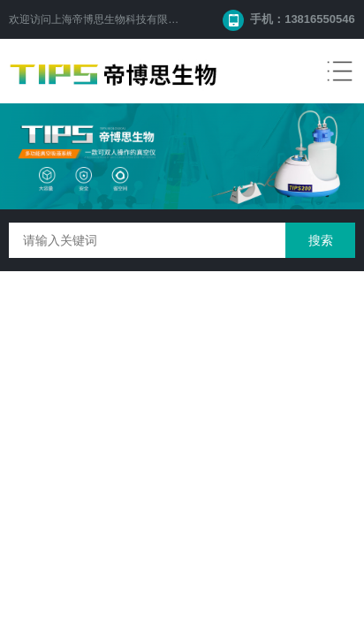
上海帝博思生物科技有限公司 (120, 19)
